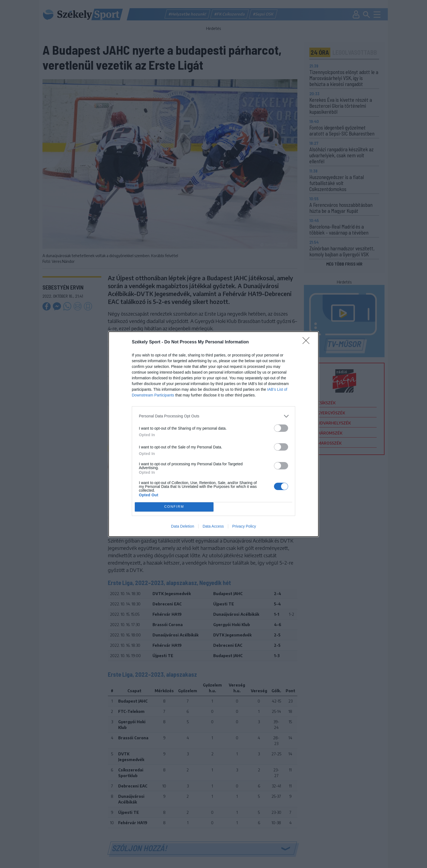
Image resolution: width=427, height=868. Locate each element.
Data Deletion (183, 526)
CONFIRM (174, 507)
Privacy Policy (244, 526)
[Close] (308, 342)
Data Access (213, 526)
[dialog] (213, 434)
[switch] (281, 428)
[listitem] (213, 416)
